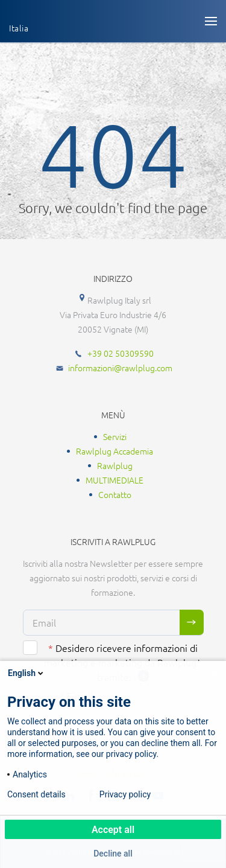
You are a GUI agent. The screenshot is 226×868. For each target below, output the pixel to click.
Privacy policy (125, 794)
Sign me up (192, 622)
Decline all (113, 854)
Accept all (113, 830)
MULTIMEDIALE (115, 480)
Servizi (115, 436)
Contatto (115, 494)
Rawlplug (115, 465)
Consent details (36, 794)
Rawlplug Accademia (115, 451)
